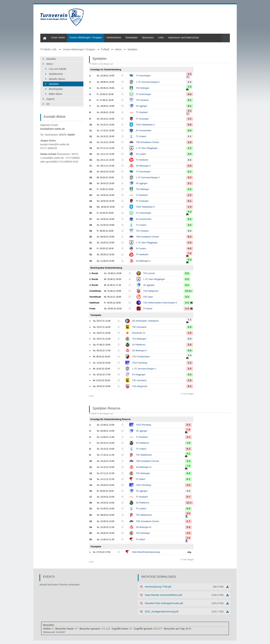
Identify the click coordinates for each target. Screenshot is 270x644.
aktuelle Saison (57, 79)
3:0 (188, 513)
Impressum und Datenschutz (184, 37)
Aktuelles (51, 59)
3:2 (190, 189)
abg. (190, 552)
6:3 (190, 237)
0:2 (190, 219)
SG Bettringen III (144, 467)
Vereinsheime (114, 37)
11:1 (189, 503)
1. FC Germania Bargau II (148, 82)
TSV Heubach (142, 100)
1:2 (190, 119)
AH (48, 104)
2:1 (190, 172)
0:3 (187, 279)
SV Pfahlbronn (139, 345)
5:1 (190, 100)
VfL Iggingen (142, 106)
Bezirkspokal (56, 89)
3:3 (190, 339)
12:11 (188, 291)
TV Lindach (141, 136)
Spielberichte (56, 74)
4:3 (190, 74)
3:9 (190, 351)
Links (161, 37)
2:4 (190, 166)
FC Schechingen (144, 94)
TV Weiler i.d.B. (49, 49)
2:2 (190, 82)
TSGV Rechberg (140, 363)
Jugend (50, 99)
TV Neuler (148, 309)
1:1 (190, 136)
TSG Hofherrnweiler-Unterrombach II (160, 303)
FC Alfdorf (141, 479)
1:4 (187, 309)
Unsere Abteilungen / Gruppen (86, 37)
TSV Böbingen (143, 88)
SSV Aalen (148, 297)
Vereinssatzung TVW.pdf (184, 587)
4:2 (190, 225)
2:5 (190, 243)
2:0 (190, 154)
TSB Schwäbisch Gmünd (147, 142)
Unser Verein (58, 37)
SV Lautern (141, 154)
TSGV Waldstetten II (145, 125)
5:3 (190, 178)
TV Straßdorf (142, 112)
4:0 (190, 125)
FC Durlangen (142, 119)
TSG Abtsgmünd (151, 291)
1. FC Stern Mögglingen (147, 148)
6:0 (190, 94)
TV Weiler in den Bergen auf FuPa (101, 230)
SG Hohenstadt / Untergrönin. (146, 321)
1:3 (190, 207)
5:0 (188, 527)
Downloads (132, 37)
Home (44, 35)
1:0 (188, 443)
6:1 (190, 106)
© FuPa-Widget (187, 394)
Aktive (118, 49)
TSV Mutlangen (139, 339)
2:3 (190, 87)
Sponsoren (148, 37)
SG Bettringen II (143, 166)
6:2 (188, 449)
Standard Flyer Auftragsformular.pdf (184, 603)
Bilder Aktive (56, 94)
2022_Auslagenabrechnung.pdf (184, 612)
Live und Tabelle (58, 69)
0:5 (187, 273)
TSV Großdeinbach (141, 357)
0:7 (188, 497)
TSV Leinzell (149, 273)
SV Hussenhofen (144, 131)
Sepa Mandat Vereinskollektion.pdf (184, 595)
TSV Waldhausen (144, 455)
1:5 (190, 333)
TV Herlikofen (142, 160)
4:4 (190, 231)
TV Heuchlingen (143, 76)
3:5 (190, 327)
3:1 (190, 111)
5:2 (190, 386)
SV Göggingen (139, 375)
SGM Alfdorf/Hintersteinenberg (146, 552)
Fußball (105, 49)
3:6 (190, 142)
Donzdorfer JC (139, 333)
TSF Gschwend (139, 327)
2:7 (188, 521)
